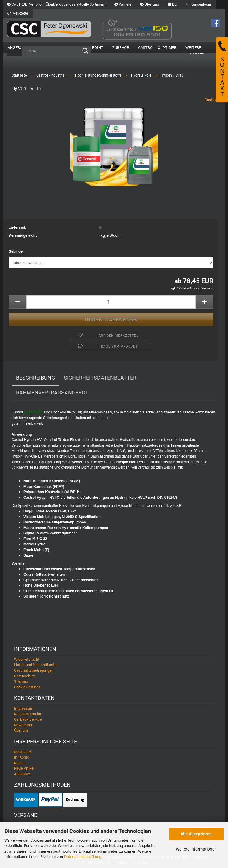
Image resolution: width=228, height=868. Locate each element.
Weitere (193, 48)
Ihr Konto (22, 757)
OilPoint (95, 48)
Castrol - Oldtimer (157, 48)
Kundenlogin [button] (198, 4)
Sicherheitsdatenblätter (100, 378)
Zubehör (121, 48)
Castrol (210, 100)
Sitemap (21, 681)
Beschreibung (35, 378)
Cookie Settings (27, 687)
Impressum (24, 708)
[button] (172, 4)
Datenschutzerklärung (83, 857)
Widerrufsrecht (27, 659)
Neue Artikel (24, 768)
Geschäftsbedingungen (34, 670)
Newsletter (23, 725)
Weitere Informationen (196, 849)
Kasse (19, 763)
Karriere (123, 4)
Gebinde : (17, 251)
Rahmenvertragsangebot (52, 392)
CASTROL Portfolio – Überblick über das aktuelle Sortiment (56, 4)
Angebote (17, 48)
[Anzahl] (111, 302)
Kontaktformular (28, 714)
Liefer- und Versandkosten (36, 665)
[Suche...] (85, 51)
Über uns (149, 4)
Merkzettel (18, 13)
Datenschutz (25, 676)
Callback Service (28, 719)
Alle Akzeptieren (196, 834)
